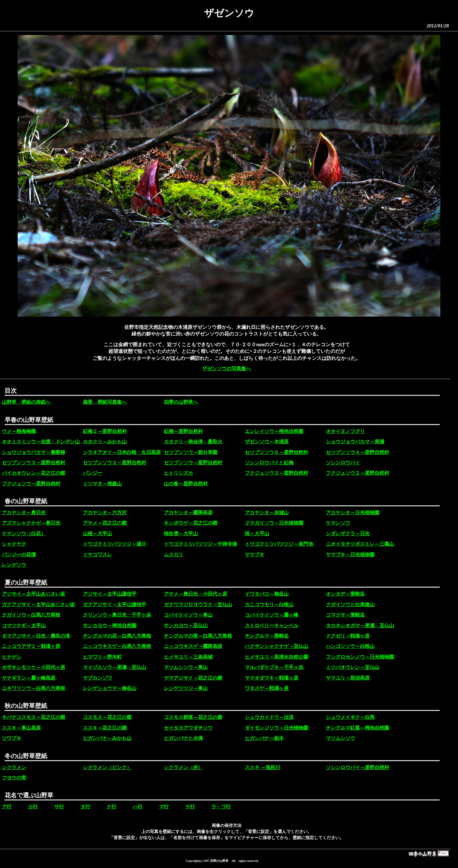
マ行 (164, 807)
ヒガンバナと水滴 (183, 738)
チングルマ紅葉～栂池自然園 (358, 728)
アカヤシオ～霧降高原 (188, 513)
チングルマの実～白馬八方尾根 (198, 636)
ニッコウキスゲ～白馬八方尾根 (117, 646)
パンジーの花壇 (19, 555)
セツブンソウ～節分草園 (191, 452)
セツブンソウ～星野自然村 (193, 463)
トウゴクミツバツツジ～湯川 (114, 544)
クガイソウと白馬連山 (350, 604)
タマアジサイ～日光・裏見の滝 (36, 636)
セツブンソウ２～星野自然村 (114, 463)
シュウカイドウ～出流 (269, 717)
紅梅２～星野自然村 (105, 431)
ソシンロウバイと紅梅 (269, 463)
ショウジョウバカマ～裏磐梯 (33, 452)
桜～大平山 (257, 534)
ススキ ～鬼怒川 (262, 767)
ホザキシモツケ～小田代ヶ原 (33, 667)
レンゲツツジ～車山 (186, 688)
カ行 (33, 807)
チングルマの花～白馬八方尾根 (117, 636)
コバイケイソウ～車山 (188, 615)
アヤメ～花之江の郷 (105, 523)
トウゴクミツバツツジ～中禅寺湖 (200, 544)
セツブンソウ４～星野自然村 (358, 452)
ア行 (7, 807)
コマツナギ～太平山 (24, 626)
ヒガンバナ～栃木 (264, 738)
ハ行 (138, 807)
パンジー (93, 473)
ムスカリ (174, 555)
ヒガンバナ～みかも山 (107, 738)
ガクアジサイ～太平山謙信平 (114, 604)
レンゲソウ (14, 565)
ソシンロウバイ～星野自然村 (358, 767)
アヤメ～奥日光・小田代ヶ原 (196, 594)
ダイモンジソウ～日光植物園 (277, 728)
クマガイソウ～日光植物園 (274, 523)
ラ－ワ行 (221, 807)
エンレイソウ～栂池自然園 (274, 431)
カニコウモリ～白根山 (269, 604)
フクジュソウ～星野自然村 (31, 484)
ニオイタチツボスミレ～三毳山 (360, 544)
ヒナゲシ (12, 657)
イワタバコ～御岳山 (267, 594)
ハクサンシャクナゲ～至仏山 (277, 646)
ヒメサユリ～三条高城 (188, 657)
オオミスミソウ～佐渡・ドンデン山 (41, 442)
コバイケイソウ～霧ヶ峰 (272, 615)
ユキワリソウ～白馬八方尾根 (33, 688)
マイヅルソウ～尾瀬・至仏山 (114, 667)
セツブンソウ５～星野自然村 (277, 452)
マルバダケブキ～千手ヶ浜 (274, 667)
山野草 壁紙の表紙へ (26, 402)
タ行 (85, 807)
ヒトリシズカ (178, 473)
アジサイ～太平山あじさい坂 (33, 594)
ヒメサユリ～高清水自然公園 (277, 657)
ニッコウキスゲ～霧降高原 (193, 646)
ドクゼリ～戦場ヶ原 (348, 636)
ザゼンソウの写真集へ (227, 369)
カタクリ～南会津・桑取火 (193, 442)
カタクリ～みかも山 (105, 442)
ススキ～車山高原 (21, 728)
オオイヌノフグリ (345, 431)
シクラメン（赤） (183, 767)
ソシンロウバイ (343, 463)
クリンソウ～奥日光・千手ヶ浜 (117, 615)
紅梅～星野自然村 (183, 431)
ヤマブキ (255, 555)
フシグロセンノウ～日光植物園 (360, 657)
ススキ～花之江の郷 (105, 728)
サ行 (59, 807)
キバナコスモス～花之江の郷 (33, 717)
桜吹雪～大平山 (181, 534)
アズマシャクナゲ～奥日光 (31, 523)
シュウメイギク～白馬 (350, 717)
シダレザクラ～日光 (348, 534)
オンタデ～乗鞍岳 (345, 594)
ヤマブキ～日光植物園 (350, 555)
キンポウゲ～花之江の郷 (191, 523)
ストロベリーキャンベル (272, 626)
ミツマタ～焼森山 (102, 484)
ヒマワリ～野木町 (102, 657)
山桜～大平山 (97, 534)
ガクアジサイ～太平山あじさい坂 (38, 604)
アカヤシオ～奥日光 (24, 513)
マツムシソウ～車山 (186, 667)
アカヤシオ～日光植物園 (353, 513)
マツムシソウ (340, 738)
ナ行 (111, 807)
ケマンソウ (338, 523)
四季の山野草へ (181, 402)
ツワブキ (12, 738)
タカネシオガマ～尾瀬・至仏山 (360, 626)
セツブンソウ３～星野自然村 (33, 463)
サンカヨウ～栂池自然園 (110, 626)
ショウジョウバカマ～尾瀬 (355, 442)
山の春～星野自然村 (186, 484)
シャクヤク (14, 544)
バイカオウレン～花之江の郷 (33, 473)
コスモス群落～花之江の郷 (193, 717)
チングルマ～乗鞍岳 (267, 636)
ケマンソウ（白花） (24, 534)
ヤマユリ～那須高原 (348, 678)
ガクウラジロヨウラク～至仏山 (198, 604)
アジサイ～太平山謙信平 (110, 594)
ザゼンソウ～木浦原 (267, 442)
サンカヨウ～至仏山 (186, 626)
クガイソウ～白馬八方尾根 (31, 615)
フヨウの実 (14, 778)
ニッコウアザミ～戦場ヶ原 (31, 646)
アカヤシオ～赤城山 (267, 513)
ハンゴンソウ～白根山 (350, 646)
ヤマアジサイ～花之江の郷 (193, 678)
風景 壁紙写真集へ (105, 402)
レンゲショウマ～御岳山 (110, 688)
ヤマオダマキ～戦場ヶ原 (272, 678)
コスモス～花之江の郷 (107, 717)
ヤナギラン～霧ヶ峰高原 (29, 678)
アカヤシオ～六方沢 (105, 513)
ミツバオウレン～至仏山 (353, 667)
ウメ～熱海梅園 (19, 431)
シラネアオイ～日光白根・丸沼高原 (122, 452)
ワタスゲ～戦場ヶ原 (267, 688)
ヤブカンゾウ (97, 678)
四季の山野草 (219, 861)
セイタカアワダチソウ (188, 728)
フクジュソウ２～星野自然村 (358, 473)
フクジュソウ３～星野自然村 (277, 473)
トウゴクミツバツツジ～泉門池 (279, 544)
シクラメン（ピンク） (107, 767)
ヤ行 (190, 807)
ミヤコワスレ (97, 555)
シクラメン (14, 767)
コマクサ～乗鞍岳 (345, 615)
